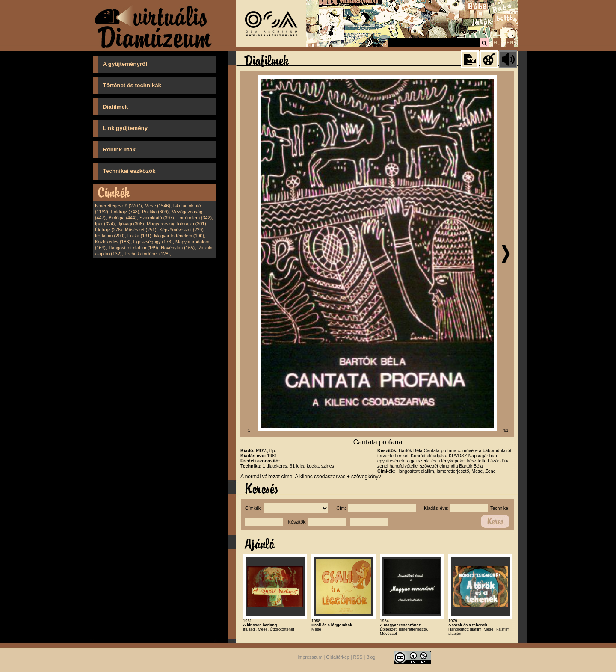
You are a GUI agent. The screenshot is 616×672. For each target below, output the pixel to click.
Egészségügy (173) (153, 242)
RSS (358, 657)
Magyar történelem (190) (179, 236)
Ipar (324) (105, 224)
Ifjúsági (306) (131, 224)
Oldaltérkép (338, 657)
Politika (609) (155, 212)
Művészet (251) (141, 230)
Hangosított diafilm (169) (133, 248)
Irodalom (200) (110, 236)
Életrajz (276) (108, 230)
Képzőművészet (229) (181, 230)
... (175, 254)
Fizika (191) (139, 236)
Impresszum (310, 657)
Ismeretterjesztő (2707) (118, 206)
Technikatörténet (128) (147, 254)
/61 (506, 430)
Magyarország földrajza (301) (176, 224)
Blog (371, 657)
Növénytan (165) (178, 248)
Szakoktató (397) (157, 218)
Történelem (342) (194, 218)
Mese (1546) (157, 206)
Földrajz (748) (125, 212)
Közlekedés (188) (113, 242)
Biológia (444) (123, 218)
